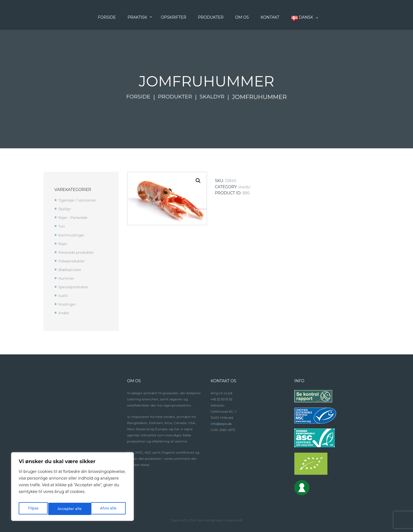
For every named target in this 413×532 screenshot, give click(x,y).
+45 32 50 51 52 (223, 399)
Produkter (175, 97)
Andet (64, 313)
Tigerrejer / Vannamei (79, 200)
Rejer (63, 244)
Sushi (64, 296)
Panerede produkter (78, 252)
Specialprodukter (75, 287)
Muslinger (68, 304)
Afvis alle (65, 509)
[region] (72, 488)
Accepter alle (105, 509)
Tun (62, 226)
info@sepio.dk (223, 424)
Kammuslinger (73, 235)
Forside (135, 97)
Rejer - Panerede (75, 217)
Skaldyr (215, 97)
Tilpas (32, 509)
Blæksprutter (71, 270)
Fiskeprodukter (73, 261)
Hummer (67, 278)
